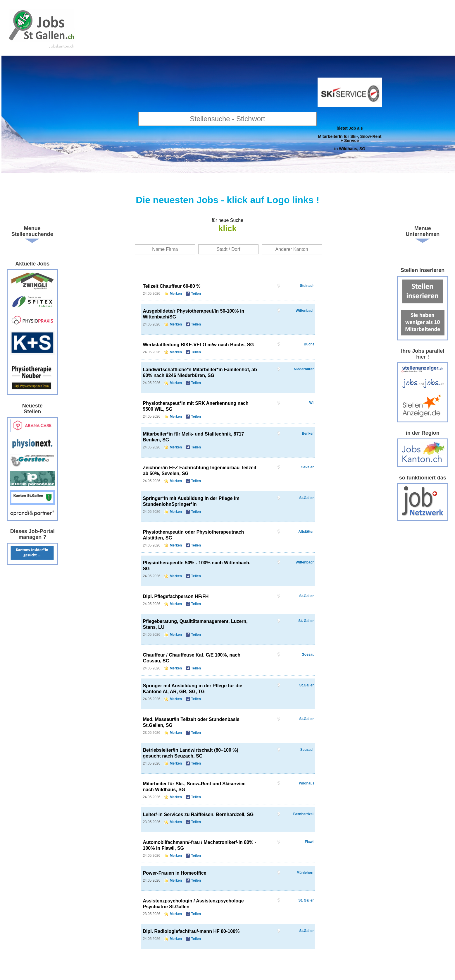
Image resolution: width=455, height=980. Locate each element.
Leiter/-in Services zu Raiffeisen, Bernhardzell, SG (198, 814)
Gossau (308, 655)
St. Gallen (306, 621)
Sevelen (308, 467)
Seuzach (307, 750)
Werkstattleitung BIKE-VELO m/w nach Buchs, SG (198, 345)
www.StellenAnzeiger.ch (42, 29)
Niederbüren (304, 369)
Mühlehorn (305, 873)
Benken (308, 434)
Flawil (310, 842)
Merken (176, 294)
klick (227, 228)
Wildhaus (307, 783)
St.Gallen (307, 498)
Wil (312, 403)
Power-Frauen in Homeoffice (175, 873)
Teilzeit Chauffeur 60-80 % (172, 286)
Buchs (309, 344)
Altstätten (306, 532)
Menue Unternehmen (423, 231)
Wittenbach (305, 311)
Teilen (196, 294)
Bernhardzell (304, 814)
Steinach (307, 286)
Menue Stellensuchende (32, 231)
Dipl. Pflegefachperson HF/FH (176, 596)
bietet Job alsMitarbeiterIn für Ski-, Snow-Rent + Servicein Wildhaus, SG (350, 138)
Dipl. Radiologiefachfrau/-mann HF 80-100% (191, 931)
